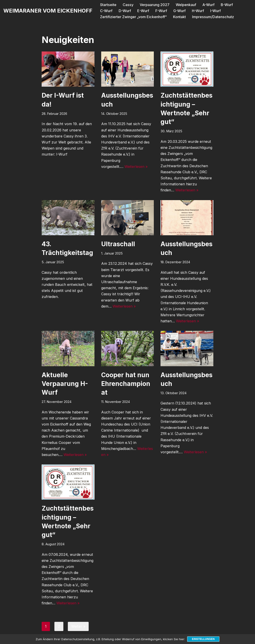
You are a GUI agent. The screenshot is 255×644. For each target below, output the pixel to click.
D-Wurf (106, 11)
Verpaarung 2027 (154, 5)
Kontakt (179, 17)
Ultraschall (118, 244)
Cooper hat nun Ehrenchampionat (126, 383)
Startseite (108, 5)
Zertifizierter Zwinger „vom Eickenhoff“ (133, 17)
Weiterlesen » (135, 166)
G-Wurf (161, 11)
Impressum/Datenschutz (212, 17)
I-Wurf (197, 11)
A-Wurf (208, 5)
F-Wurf (142, 11)
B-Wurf (226, 5)
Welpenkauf (185, 5)
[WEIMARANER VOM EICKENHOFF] (48, 11)
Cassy (128, 5)
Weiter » (78, 626)
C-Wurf (245, 5)
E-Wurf (124, 11)
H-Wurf (179, 11)
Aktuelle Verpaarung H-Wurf (65, 383)
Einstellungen (203, 639)
